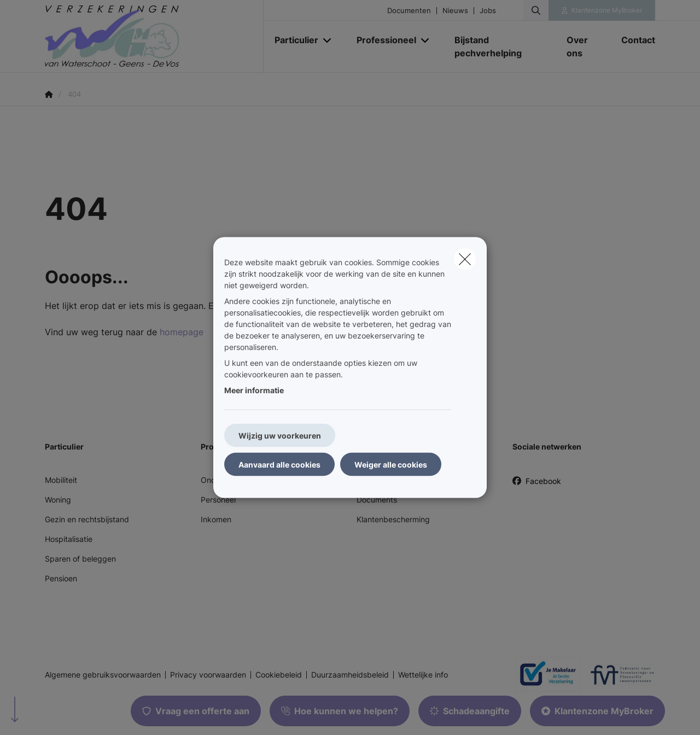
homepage (182, 332)
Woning (58, 500)
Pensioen (61, 578)
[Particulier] (292, 40)
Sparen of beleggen (80, 559)
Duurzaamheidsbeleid (350, 675)
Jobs (488, 11)
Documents (377, 500)
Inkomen (216, 519)
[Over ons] (583, 46)
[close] (465, 259)
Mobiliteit (61, 480)
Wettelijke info (423, 675)
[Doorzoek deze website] (536, 10)
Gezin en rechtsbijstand (87, 519)
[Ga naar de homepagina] (154, 36)
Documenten (409, 11)
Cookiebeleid (279, 675)
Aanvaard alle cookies (279, 465)
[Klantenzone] (602, 10)
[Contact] (633, 40)
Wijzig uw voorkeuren (280, 436)
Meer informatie (254, 390)
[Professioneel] (382, 40)
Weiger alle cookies (391, 465)
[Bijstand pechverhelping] (500, 46)
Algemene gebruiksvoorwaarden (103, 675)
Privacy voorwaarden (208, 675)
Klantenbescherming (393, 519)
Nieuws (455, 11)
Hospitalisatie (69, 539)
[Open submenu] (328, 40)
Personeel (218, 500)
